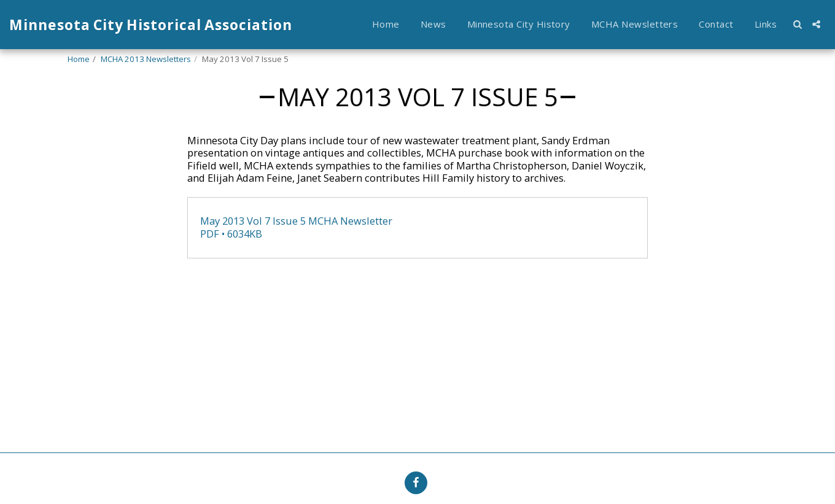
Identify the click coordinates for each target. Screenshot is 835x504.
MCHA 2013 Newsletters (146, 59)
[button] (797, 24)
